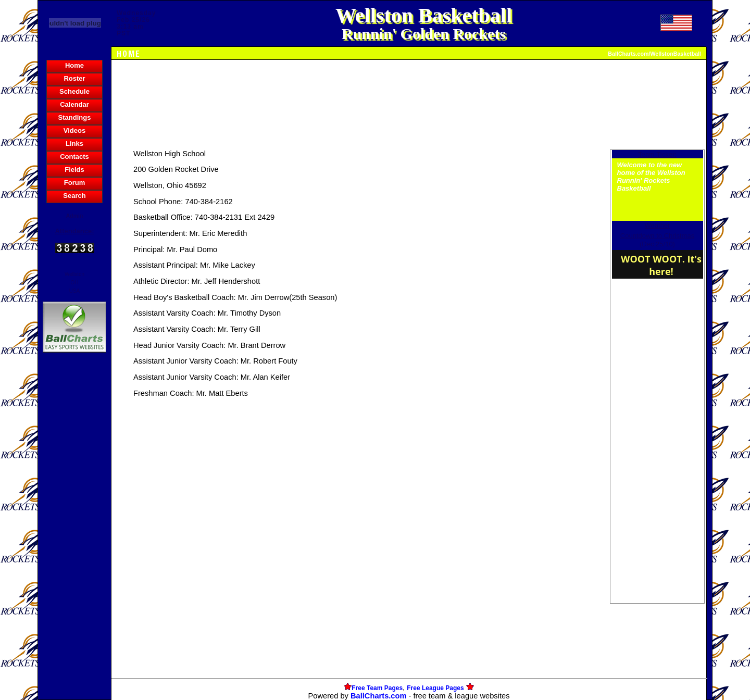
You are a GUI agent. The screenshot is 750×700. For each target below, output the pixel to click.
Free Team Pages (377, 688)
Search (74, 196)
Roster (74, 78)
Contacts (74, 157)
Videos (74, 130)
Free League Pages (435, 688)
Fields (74, 170)
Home (74, 65)
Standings (75, 117)
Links (74, 143)
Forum (74, 183)
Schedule (74, 91)
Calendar (74, 104)
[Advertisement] (74, 534)
